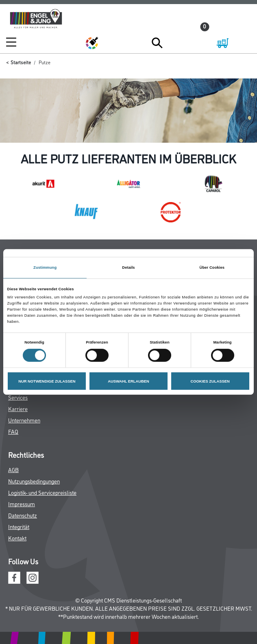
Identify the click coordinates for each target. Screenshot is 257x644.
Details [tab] (128, 268)
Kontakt (17, 538)
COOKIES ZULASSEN (210, 381)
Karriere (18, 408)
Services (18, 397)
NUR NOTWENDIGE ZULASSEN (47, 381)
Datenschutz (23, 515)
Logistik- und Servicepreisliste (42, 492)
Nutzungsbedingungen (34, 481)
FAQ (13, 431)
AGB (13, 469)
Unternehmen (24, 420)
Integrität (19, 526)
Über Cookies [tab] (212, 268)
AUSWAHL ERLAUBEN (128, 381)
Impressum (22, 504)
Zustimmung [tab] (45, 268)
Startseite (21, 62)
